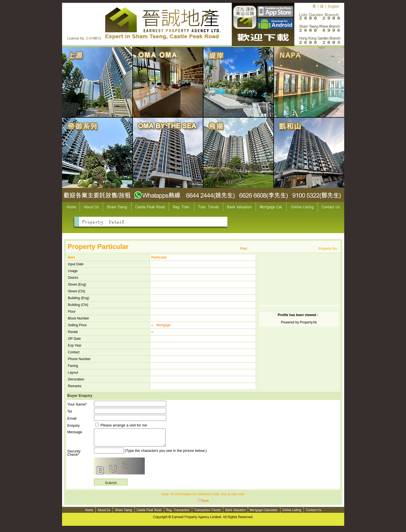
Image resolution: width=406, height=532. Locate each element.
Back (203, 504)
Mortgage (164, 325)
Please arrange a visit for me (121, 425)
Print (244, 249)
